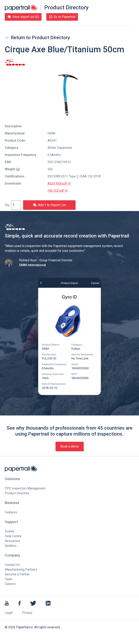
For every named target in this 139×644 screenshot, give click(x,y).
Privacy (27, 613)
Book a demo (70, 446)
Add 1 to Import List (49, 205)
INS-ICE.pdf (58, 191)
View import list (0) (23, 17)
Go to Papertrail (62, 17)
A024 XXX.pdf (59, 183)
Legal (9, 613)
